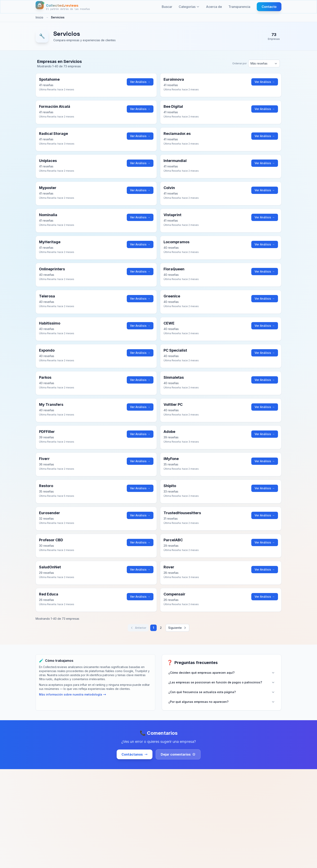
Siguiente (177, 628)
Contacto (269, 7)
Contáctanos (135, 754)
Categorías (189, 7)
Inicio (39, 17)
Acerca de (214, 7)
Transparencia (239, 7)
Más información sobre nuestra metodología (73, 694)
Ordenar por (239, 63)
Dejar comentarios (178, 754)
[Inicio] (63, 7)
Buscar (167, 7)
